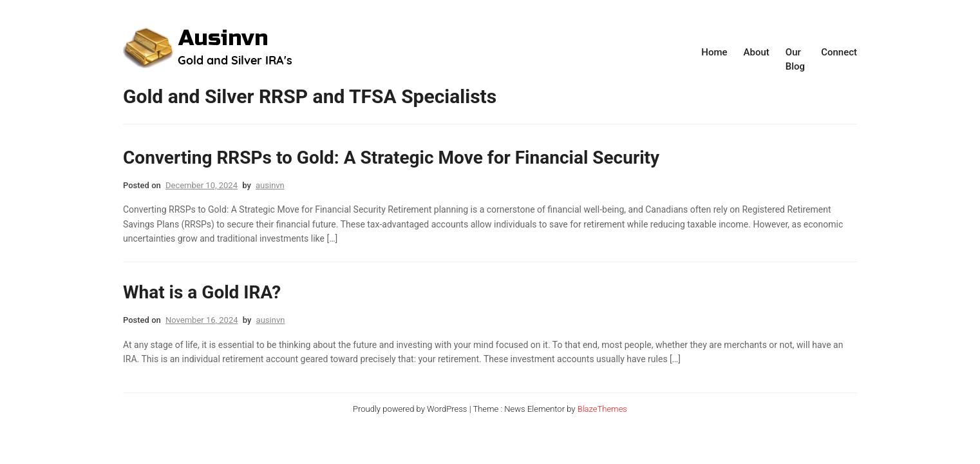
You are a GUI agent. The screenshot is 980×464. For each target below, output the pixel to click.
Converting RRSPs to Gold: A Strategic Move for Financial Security (391, 158)
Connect (839, 52)
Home (714, 52)
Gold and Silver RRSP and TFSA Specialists (310, 96)
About (757, 52)
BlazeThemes (602, 409)
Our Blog (795, 60)
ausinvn (270, 185)
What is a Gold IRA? (202, 292)
